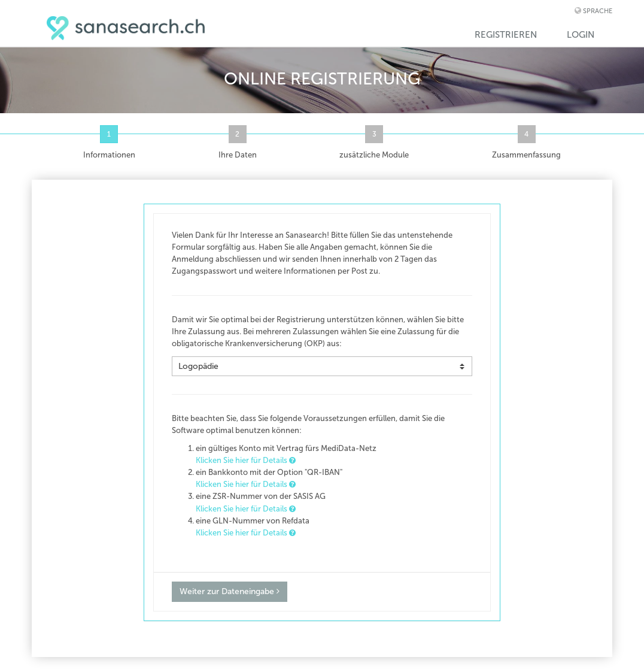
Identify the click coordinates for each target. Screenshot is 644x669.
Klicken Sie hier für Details (246, 460)
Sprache (598, 11)
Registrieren (506, 35)
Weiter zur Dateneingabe (230, 591)
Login (581, 35)
